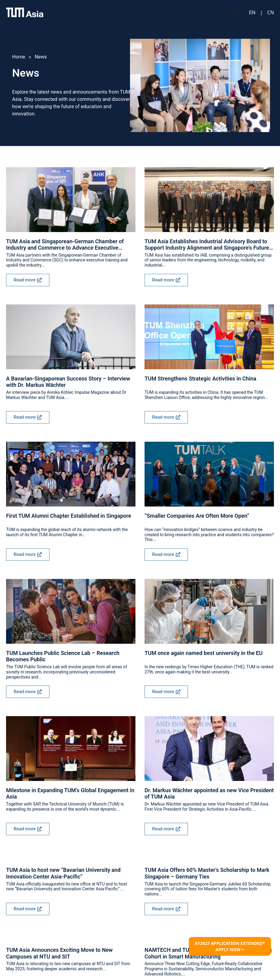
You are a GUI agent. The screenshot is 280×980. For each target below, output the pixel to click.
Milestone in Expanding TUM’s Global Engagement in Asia (70, 794)
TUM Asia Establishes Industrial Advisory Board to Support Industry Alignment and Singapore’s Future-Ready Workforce (208, 245)
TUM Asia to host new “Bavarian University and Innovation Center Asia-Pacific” (63, 873)
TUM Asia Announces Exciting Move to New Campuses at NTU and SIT (59, 953)
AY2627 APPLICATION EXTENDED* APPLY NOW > (230, 946)
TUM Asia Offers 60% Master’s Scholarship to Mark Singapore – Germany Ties (207, 873)
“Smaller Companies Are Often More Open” (197, 516)
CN (271, 12)
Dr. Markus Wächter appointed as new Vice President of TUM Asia (209, 794)
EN (252, 12)
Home (19, 57)
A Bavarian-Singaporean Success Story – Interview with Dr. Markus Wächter (68, 382)
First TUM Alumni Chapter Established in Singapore (69, 516)
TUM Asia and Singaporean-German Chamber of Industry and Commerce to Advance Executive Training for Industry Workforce (65, 245)
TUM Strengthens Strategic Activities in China (200, 379)
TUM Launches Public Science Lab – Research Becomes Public (63, 656)
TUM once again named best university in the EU (204, 653)
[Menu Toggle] (234, 13)
